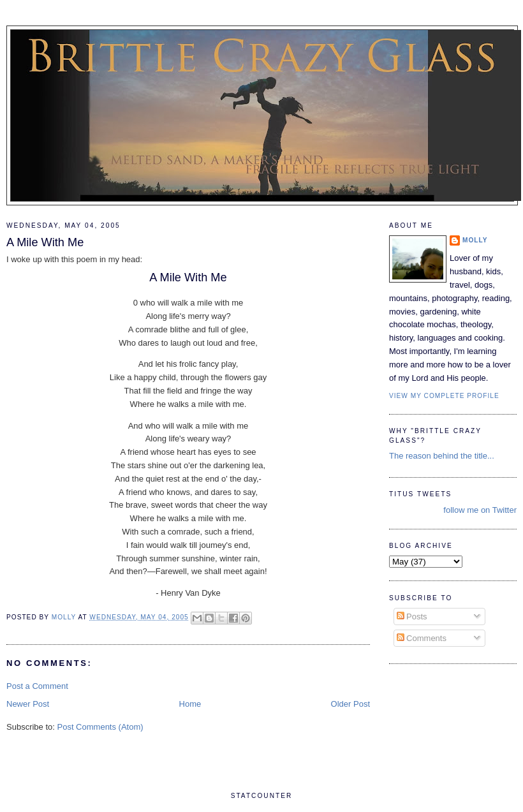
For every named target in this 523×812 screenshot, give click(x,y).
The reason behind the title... (442, 456)
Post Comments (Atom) (100, 727)
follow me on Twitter (480, 510)
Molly (475, 240)
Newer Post (28, 704)
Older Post (350, 704)
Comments (422, 638)
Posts (412, 616)
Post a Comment (37, 686)
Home (190, 704)
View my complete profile (444, 396)
